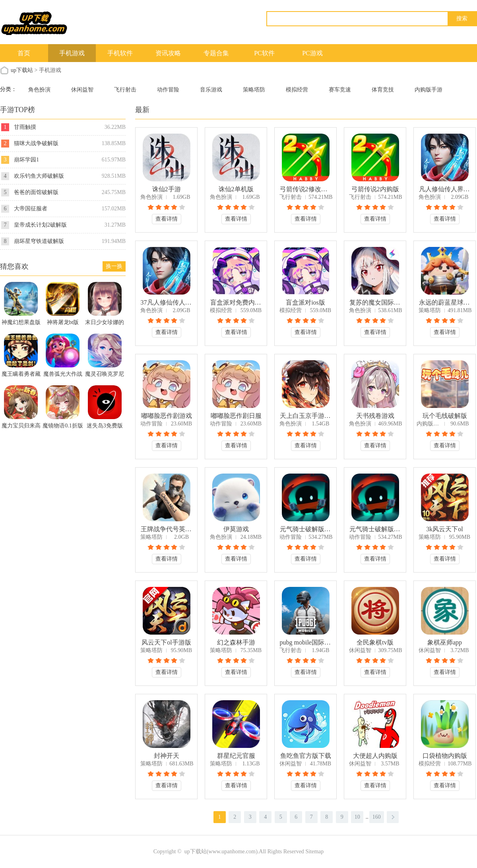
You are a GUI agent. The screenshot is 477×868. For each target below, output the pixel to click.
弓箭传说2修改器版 (306, 189)
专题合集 (216, 53)
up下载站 (22, 70)
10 (357, 817)
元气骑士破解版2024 (375, 529)
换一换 (114, 266)
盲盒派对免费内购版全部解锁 (236, 302)
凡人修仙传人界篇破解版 (445, 189)
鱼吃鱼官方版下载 (306, 756)
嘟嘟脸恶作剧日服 (236, 416)
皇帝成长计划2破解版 (40, 225)
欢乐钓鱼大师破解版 (39, 176)
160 (377, 817)
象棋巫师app (445, 642)
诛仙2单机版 (236, 189)
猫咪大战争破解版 (36, 143)
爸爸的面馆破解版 (36, 192)
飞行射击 (125, 90)
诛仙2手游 (167, 189)
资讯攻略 (168, 53)
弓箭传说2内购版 (375, 189)
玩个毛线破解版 (445, 416)
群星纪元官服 (236, 756)
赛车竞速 (340, 90)
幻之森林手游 (236, 642)
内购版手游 (429, 90)
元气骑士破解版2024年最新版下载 (306, 529)
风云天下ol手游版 (166, 642)
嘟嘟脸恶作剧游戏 (167, 416)
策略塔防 (254, 90)
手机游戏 (72, 53)
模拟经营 (297, 90)
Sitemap (314, 851)
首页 (24, 53)
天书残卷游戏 (375, 416)
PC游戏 (312, 53)
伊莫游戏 (236, 529)
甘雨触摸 (25, 127)
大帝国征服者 (31, 209)
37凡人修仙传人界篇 (167, 302)
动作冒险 (168, 90)
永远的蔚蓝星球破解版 (445, 302)
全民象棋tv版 (375, 642)
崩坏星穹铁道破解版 (39, 241)
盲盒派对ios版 (305, 302)
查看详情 (167, 219)
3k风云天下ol (444, 529)
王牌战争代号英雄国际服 (167, 529)
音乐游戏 (211, 90)
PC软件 (264, 53)
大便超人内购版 (375, 756)
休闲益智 (82, 90)
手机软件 (120, 53)
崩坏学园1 (26, 160)
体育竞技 (383, 90)
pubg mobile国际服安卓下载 (306, 642)
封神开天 (167, 756)
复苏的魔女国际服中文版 (375, 302)
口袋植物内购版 (445, 756)
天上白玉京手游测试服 (306, 416)
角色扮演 (39, 90)
